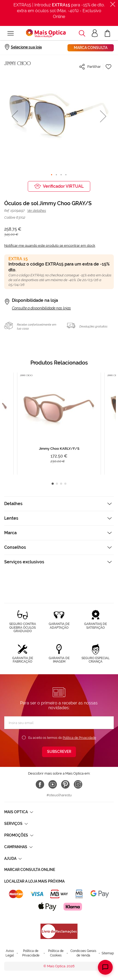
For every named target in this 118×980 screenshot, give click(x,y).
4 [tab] (65, 484)
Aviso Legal (10, 953)
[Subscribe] (59, 752)
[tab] (59, 504)
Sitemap (108, 953)
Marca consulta (91, 48)
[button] (15, 116)
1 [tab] (53, 484)
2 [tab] (57, 484)
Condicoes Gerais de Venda (83, 953)
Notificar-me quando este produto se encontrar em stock (50, 246)
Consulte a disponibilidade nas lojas (41, 308)
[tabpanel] (59, 423)
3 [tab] (61, 484)
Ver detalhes (37, 211)
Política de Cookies (56, 953)
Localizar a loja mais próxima (34, 881)
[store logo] (46, 33)
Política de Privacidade (79, 738)
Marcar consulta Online (30, 870)
